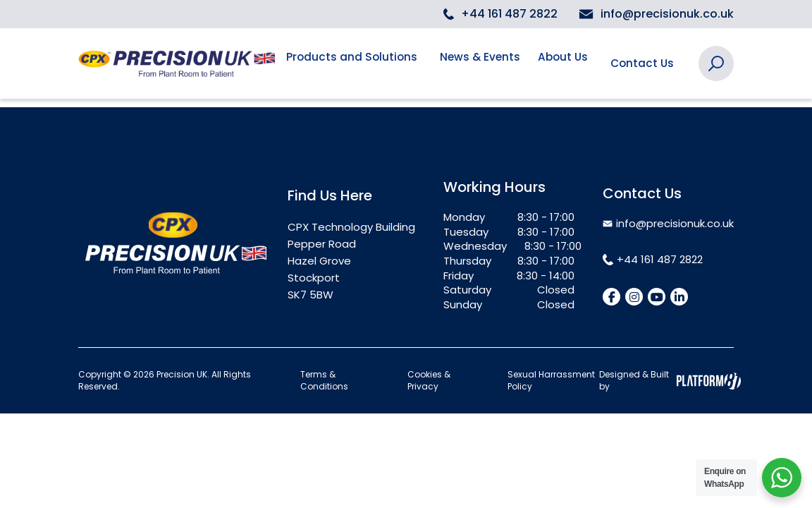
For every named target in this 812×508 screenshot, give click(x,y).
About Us (560, 63)
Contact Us (645, 63)
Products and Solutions (353, 63)
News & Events (482, 63)
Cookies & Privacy (429, 381)
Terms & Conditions (324, 381)
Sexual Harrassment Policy (551, 381)
